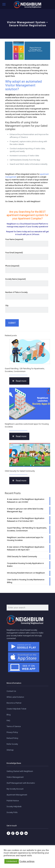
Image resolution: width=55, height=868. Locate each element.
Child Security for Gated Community (20, 471)
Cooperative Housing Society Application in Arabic (25, 565)
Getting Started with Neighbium (20, 771)
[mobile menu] (4, 4)
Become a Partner (14, 703)
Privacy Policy (12, 732)
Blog (9, 715)
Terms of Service (14, 726)
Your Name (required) (27, 242)
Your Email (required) (27, 256)
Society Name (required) (27, 282)
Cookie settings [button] (27, 861)
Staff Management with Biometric (21, 783)
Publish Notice (13, 801)
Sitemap (10, 750)
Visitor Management (15, 777)
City (27, 309)
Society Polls (12, 812)
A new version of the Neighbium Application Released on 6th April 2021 (26, 548)
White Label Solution (15, 697)
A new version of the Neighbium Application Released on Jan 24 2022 (26, 501)
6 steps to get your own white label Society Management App (25, 510)
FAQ (8, 721)
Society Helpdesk (14, 806)
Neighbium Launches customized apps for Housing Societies (25, 539)
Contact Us (11, 691)
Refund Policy (12, 738)
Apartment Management (17, 795)
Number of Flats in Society (27, 295)
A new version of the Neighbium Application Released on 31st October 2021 (26, 520)
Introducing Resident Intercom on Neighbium (26, 573)
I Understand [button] (12, 861)
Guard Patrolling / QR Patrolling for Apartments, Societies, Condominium (27, 529)
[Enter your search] (27, 608)
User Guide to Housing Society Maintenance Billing (26, 581)
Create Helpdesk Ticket (16, 709)
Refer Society (12, 744)
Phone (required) (27, 269)
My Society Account (15, 789)
